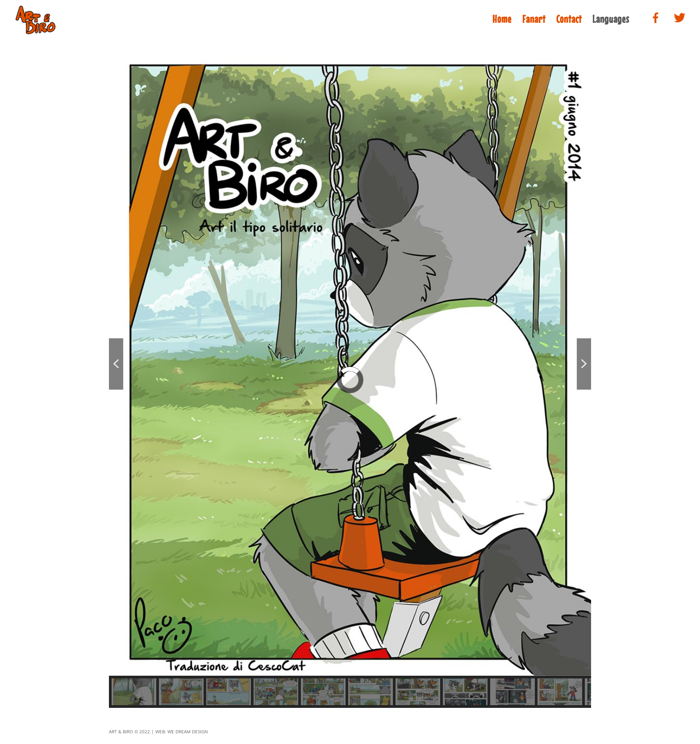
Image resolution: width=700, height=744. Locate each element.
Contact (569, 21)
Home (502, 21)
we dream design (188, 732)
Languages (611, 21)
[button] (116, 364)
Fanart (534, 21)
